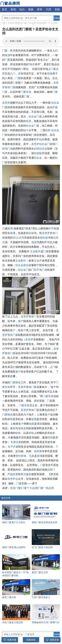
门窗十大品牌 (8, 23)
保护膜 (54, 107)
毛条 (32, 456)
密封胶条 (21, 456)
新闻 (13, 9)
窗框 (37, 401)
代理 (48, 9)
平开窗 (14, 447)
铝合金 (38, 158)
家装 (5, 69)
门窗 (5, 51)
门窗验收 (15, 382)
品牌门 (51, 470)
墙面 (32, 424)
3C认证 (17, 238)
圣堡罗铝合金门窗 (42, 144)
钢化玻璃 (31, 233)
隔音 (32, 64)
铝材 (48, 130)
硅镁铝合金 (41, 149)
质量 (21, 74)
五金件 (38, 261)
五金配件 (35, 251)
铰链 (18, 433)
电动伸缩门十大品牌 (47, 23)
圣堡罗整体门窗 (30, 317)
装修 (50, 74)
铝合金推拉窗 (23, 265)
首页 (4, 9)
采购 (57, 9)
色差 (29, 121)
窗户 (21, 321)
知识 (22, 9)
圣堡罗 (6, 103)
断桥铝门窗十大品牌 (26, 23)
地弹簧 (38, 451)
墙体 (21, 428)
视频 (31, 9)
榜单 (40, 9)
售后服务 (26, 474)
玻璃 (10, 228)
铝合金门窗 (35, 116)
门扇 (10, 149)
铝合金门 (23, 270)
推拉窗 (17, 442)
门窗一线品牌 (46, 488)
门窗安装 (26, 92)
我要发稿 (31, 640)
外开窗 (52, 228)
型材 (50, 438)
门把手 (35, 270)
